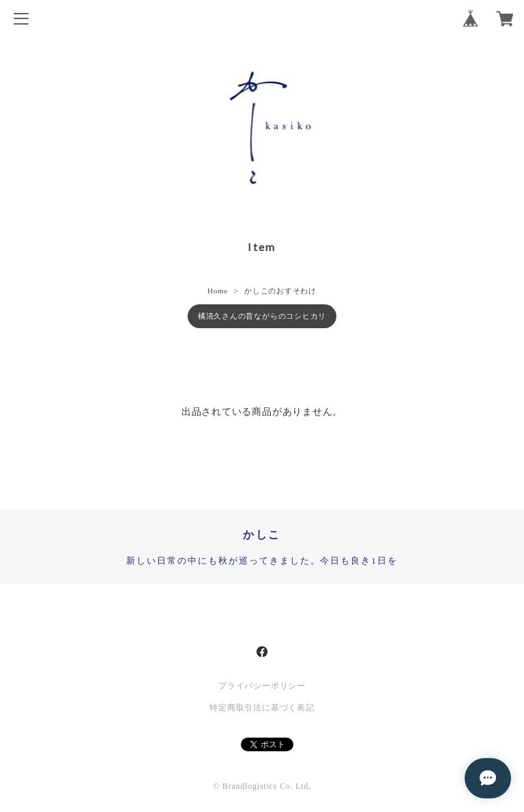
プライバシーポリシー (262, 686)
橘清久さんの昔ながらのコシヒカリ (262, 316)
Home (218, 291)
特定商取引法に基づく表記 (262, 708)
